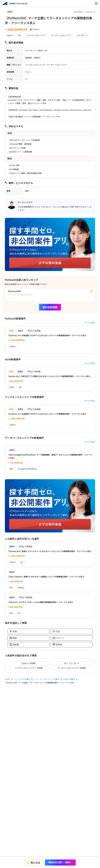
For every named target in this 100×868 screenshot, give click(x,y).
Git (26, 79)
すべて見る (90, 322)
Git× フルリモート (72, 663)
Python (28, 72)
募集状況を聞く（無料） (60, 862)
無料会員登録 (50, 307)
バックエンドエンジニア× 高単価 (29, 668)
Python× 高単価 (29, 663)
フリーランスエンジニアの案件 (47, 679)
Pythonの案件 (69, 679)
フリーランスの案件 (22, 679)
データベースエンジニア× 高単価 (72, 668)
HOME (7, 679)
